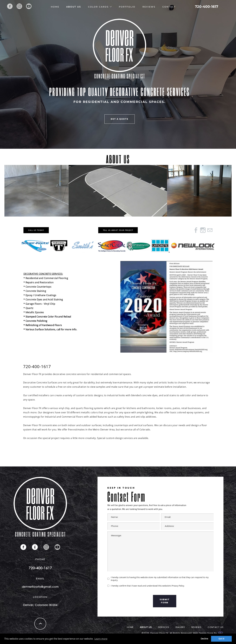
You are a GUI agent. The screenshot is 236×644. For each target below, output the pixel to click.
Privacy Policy (178, 586)
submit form (165, 601)
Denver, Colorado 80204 (40, 605)
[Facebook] (196, 231)
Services (164, 627)
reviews (196, 627)
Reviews (149, 7)
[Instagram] (203, 231)
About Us (74, 7)
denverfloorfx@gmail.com (40, 587)
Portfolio (127, 7)
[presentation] (130, 601)
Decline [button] (204, 639)
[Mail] (210, 231)
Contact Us (216, 627)
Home (55, 7)
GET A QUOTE (119, 119)
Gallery (180, 627)
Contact (169, 7)
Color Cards (98, 7)
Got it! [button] (221, 639)
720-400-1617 (207, 7)
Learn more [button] (101, 639)
